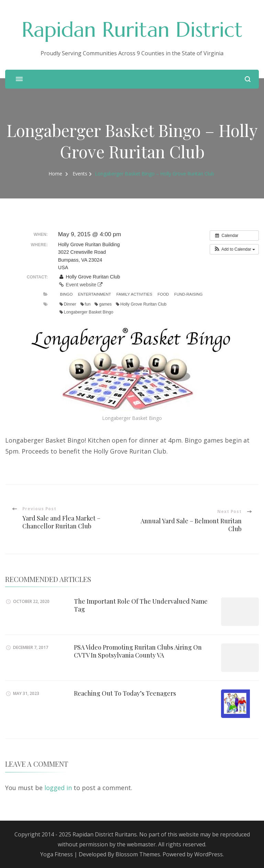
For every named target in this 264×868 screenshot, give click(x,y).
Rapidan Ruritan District (132, 30)
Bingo (67, 294)
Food (163, 294)
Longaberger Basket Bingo (86, 312)
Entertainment (95, 294)
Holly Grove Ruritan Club (141, 304)
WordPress (208, 854)
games (103, 304)
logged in (58, 788)
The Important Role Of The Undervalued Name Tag (141, 605)
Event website (80, 285)
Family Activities (134, 294)
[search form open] (248, 79)
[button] (234, 249)
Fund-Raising (189, 294)
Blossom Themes (138, 854)
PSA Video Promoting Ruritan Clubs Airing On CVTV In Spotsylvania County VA (138, 651)
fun (86, 304)
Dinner (68, 304)
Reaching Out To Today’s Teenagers (125, 693)
